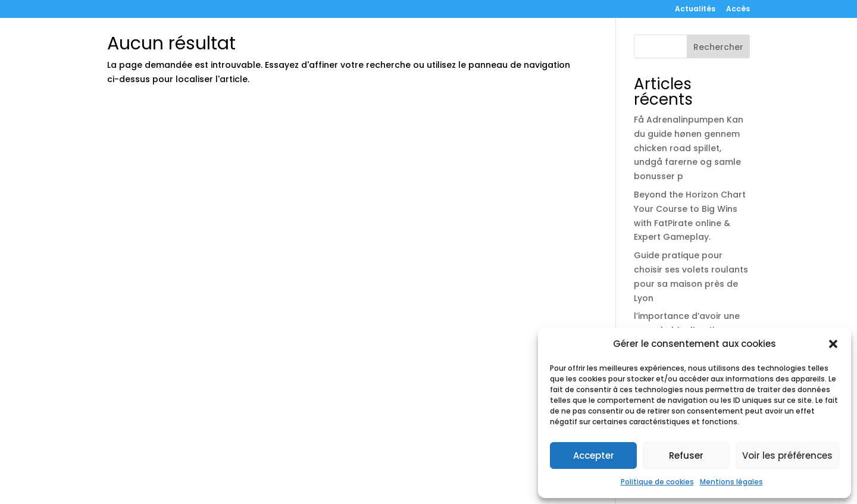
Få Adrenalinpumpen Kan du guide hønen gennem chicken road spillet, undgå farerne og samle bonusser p (689, 148)
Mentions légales (731, 482)
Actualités (695, 10)
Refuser (686, 456)
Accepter (594, 456)
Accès (738, 10)
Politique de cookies (657, 482)
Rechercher (718, 47)
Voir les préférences (787, 456)
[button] (833, 344)
